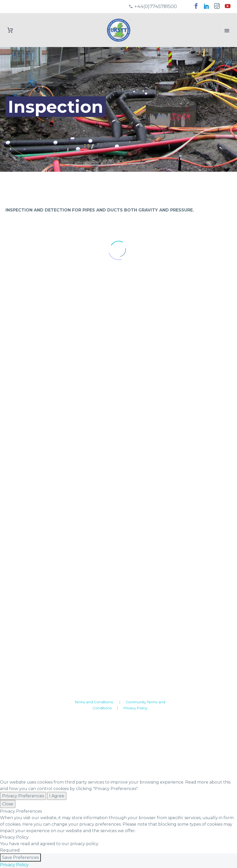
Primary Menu (227, 31)
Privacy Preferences (23, 796)
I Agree (57, 796)
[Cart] (10, 30)
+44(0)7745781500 (156, 6)
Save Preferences (20, 857)
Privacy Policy (135, 708)
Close (8, 804)
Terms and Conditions (94, 702)
